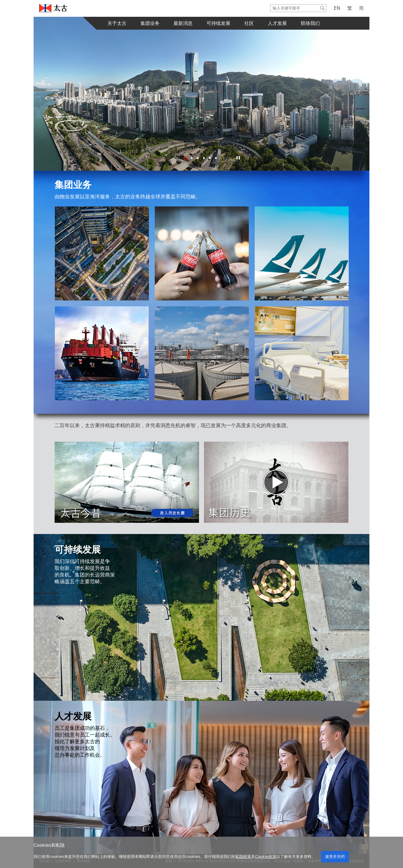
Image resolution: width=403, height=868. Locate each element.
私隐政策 (243, 857)
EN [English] (337, 8)
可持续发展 (218, 23)
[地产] (102, 253)
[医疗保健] (302, 353)
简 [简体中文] (361, 8)
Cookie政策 (266, 857)
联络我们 (310, 23)
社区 (249, 23)
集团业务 (150, 23)
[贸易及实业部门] (202, 353)
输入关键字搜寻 (271, 5)
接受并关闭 (335, 857)
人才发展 (277, 23)
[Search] (295, 8)
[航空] (202, 253)
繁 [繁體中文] (350, 8)
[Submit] (322, 8)
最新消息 (183, 23)
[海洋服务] (102, 353)
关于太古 (117, 23)
